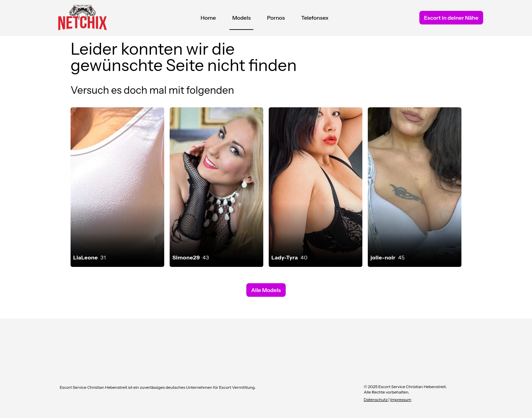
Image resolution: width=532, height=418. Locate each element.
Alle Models (266, 290)
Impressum (401, 399)
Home (208, 18)
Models (241, 19)
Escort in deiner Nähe (451, 18)
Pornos (276, 18)
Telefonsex (315, 18)
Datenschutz (376, 399)
